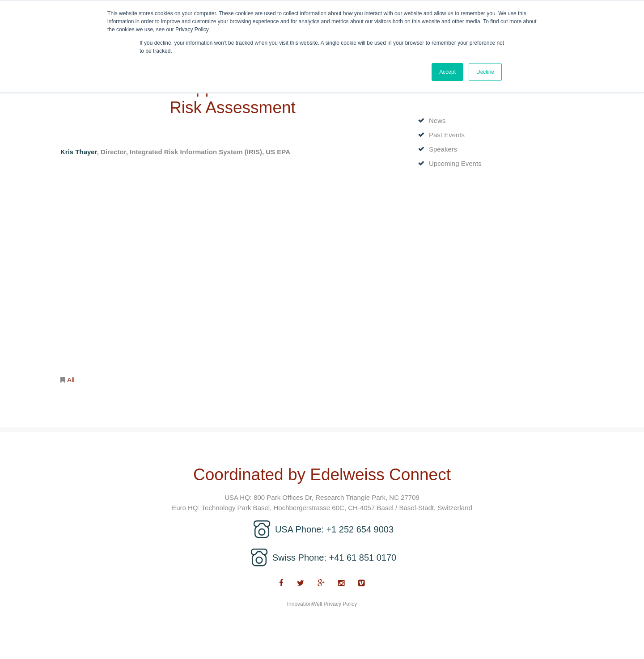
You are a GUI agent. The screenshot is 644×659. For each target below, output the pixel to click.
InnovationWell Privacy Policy (322, 604)
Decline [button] (485, 72)
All (71, 380)
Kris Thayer (79, 152)
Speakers (443, 149)
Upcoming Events (455, 163)
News (437, 120)
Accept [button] (447, 72)
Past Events (447, 135)
